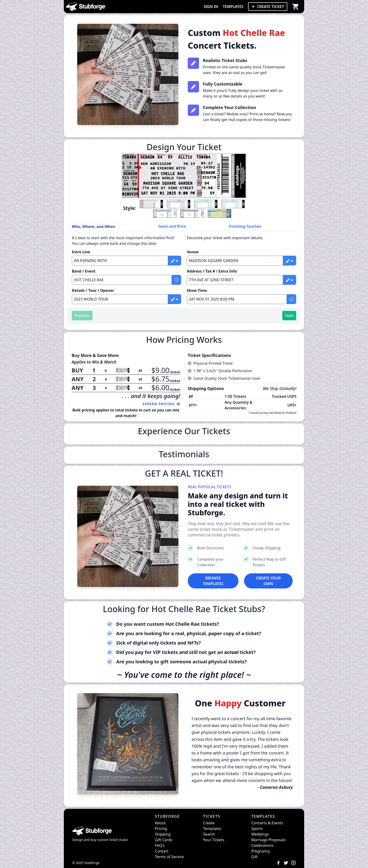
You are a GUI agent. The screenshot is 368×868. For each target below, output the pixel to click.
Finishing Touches (245, 226)
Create (209, 823)
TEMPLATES (233, 7)
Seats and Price (172, 226)
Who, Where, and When (94, 227)
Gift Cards (164, 840)
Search (209, 834)
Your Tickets (214, 840)
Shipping (163, 834)
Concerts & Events (267, 823)
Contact (162, 851)
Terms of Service (169, 857)
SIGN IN (211, 7)
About (160, 823)
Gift (255, 857)
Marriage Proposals (268, 840)
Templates (212, 829)
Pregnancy (261, 851)
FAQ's (160, 845)
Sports (257, 829)
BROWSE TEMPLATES (213, 581)
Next (289, 316)
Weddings (260, 834)
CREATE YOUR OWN (268, 581)
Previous (82, 316)
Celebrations (263, 845)
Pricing (161, 829)
